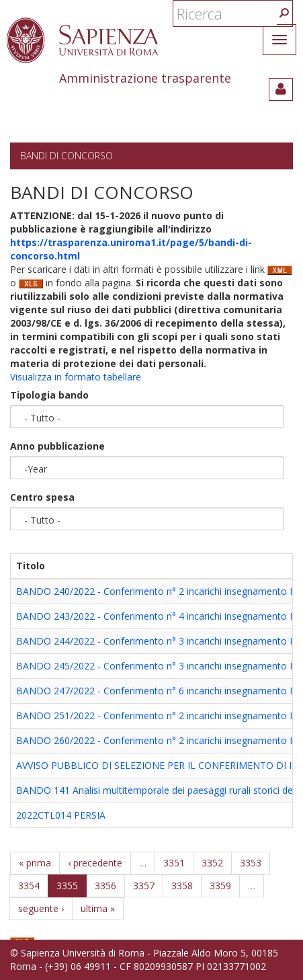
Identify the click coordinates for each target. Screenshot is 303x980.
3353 (251, 863)
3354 (29, 886)
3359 (220, 886)
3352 (212, 863)
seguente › (41, 908)
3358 (182, 886)
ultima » (98, 908)
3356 (105, 886)
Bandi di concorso (67, 156)
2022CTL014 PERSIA (61, 815)
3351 (174, 863)
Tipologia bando (49, 395)
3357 (144, 886)
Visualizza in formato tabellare (76, 377)
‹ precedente (95, 863)
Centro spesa (42, 497)
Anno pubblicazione (57, 446)
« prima (35, 863)
